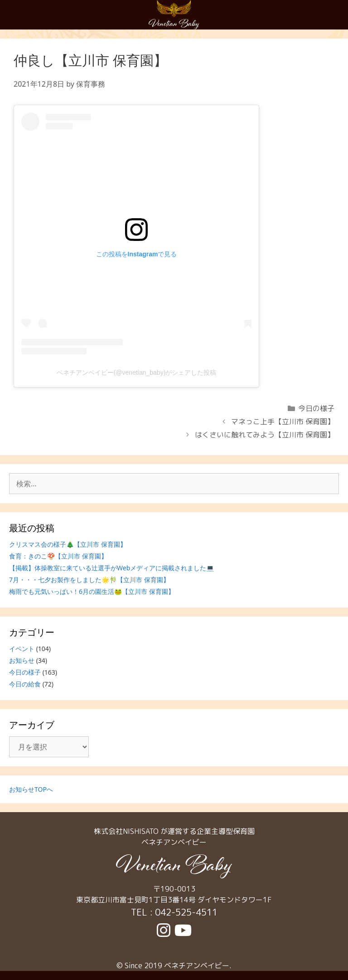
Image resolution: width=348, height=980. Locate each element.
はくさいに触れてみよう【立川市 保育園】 (265, 435)
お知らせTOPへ (31, 789)
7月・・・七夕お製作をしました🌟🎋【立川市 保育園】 (89, 580)
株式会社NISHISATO (126, 831)
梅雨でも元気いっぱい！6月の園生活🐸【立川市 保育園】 (92, 591)
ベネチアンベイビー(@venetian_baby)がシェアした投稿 (137, 372)
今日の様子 (316, 408)
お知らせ (22, 660)
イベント (22, 649)
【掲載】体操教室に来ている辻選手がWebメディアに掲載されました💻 (111, 568)
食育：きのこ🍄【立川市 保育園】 (58, 556)
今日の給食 (25, 684)
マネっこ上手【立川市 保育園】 (283, 421)
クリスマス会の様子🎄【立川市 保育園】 (68, 544)
